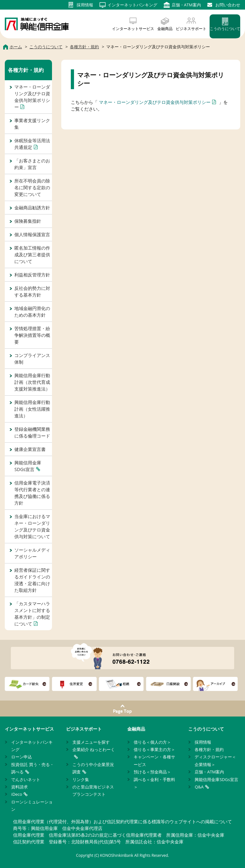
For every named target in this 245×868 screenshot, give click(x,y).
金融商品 (165, 29)
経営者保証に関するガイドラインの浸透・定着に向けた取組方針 (32, 580)
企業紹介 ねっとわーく (94, 749)
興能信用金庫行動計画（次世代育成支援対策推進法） (32, 382)
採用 (85, 5)
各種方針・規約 (26, 70)
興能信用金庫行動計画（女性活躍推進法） (32, 409)
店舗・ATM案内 (209, 772)
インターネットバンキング (32, 746)
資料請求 (19, 787)
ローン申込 (22, 757)
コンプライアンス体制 (32, 359)
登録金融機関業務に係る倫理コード (32, 432)
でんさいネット (26, 779)
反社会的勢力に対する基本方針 (32, 291)
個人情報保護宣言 (32, 234)
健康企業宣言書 (30, 449)
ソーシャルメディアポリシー (32, 553)
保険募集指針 (28, 221)
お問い (228, 5)
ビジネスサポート (191, 29)
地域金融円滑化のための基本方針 (32, 312)
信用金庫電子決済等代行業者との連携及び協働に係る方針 (32, 493)
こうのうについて (225, 29)
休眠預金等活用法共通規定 (32, 144)
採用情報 (203, 742)
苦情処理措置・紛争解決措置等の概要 (32, 335)
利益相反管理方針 (32, 275)
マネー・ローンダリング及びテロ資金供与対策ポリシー (155, 102)
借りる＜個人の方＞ (152, 742)
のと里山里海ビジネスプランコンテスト (93, 790)
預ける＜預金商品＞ (152, 772)
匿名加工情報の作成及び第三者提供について (32, 255)
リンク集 (81, 779)
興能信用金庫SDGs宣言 (28, 466)
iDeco (17, 794)
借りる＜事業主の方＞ (154, 749)
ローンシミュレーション (32, 806)
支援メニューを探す (91, 742)
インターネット (132, 5)
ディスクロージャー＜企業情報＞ (215, 760)
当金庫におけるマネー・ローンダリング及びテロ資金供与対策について (32, 526)
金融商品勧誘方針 (32, 208)
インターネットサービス (133, 29)
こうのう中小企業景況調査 (93, 768)
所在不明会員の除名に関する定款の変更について (32, 187)
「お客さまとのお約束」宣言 (32, 164)
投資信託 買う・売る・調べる (32, 768)
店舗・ (186, 5)
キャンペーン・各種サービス (154, 760)
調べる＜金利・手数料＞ (154, 783)
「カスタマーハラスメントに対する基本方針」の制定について (32, 614)
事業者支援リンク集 (32, 124)
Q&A (199, 787)
